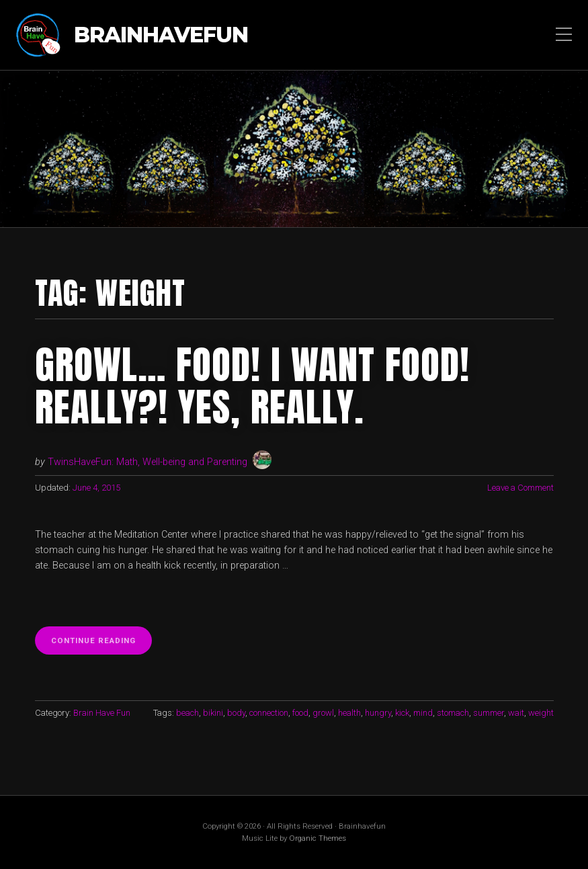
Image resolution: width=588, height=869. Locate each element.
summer (489, 713)
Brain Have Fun (102, 713)
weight (541, 713)
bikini (213, 713)
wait (516, 713)
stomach (453, 713)
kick (402, 713)
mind (423, 713)
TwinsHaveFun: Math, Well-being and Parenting (148, 462)
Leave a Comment (520, 488)
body (236, 713)
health (349, 713)
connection (269, 713)
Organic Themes (318, 838)
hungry (378, 713)
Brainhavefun (161, 35)
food (300, 713)
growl (323, 713)
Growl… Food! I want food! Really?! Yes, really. (252, 386)
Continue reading (101, 644)
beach (187, 713)
